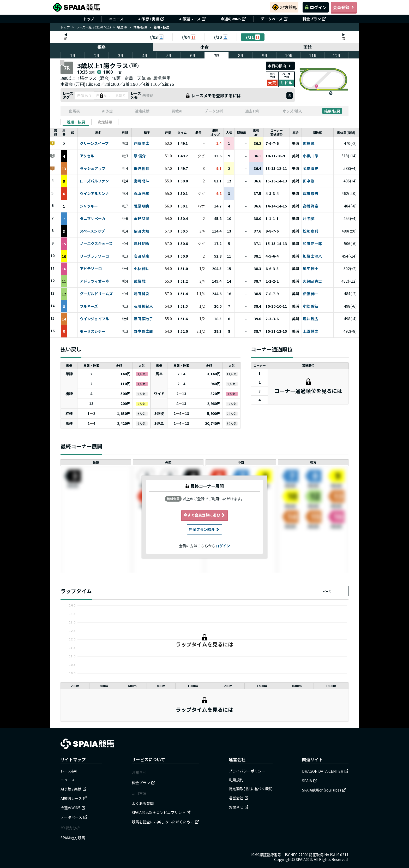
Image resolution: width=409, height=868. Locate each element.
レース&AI (69, 771)
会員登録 (344, 7)
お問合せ (239, 807)
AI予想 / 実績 (151, 19)
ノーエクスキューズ (96, 244)
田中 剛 (309, 181)
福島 (101, 47)
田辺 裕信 (142, 169)
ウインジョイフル (94, 319)
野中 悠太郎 (143, 331)
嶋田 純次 (142, 294)
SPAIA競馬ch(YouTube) (324, 790)
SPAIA (310, 781)
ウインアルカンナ (94, 194)
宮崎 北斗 (142, 181)
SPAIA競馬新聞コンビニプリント (161, 812)
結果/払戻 (140, 27)
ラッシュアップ (93, 169)
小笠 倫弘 (311, 306)
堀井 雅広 (311, 319)
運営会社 (239, 798)
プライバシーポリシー (247, 771)
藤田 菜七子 (143, 319)
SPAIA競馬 (304, 859)
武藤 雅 (140, 281)
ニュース (116, 19)
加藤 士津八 (312, 256)
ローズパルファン (94, 181)
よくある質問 (143, 803)
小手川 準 (311, 156)
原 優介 (140, 156)
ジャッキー (89, 206)
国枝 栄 (309, 144)
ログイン (316, 7)
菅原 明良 (142, 206)
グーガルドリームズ (96, 294)
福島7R (122, 27)
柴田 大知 (142, 231)
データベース (274, 19)
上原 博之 (311, 331)
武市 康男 (311, 194)
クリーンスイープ (94, 144)
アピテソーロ (91, 269)
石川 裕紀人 (143, 306)
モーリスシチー (93, 331)
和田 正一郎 (312, 244)
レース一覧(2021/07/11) (94, 27)
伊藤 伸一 (311, 294)
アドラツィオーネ (94, 281)
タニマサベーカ (93, 219)
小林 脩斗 (142, 269)
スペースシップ (92, 231)
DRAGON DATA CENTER (325, 771)
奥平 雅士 (311, 269)
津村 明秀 (142, 244)
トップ (89, 19)
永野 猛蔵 (142, 219)
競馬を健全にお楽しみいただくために (165, 822)
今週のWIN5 (233, 19)
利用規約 (236, 780)
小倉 (204, 47)
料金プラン (314, 19)
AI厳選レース (193, 19)
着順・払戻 (76, 122)
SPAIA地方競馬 (73, 838)
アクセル (87, 156)
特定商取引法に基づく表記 (251, 789)
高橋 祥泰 (311, 206)
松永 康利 (311, 231)
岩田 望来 (142, 256)
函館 (308, 47)
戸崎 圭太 (142, 144)
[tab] (76, 122)
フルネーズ (89, 306)
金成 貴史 (311, 169)
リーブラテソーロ (94, 256)
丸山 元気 (142, 194)
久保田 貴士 (312, 281)
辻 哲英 (309, 219)
